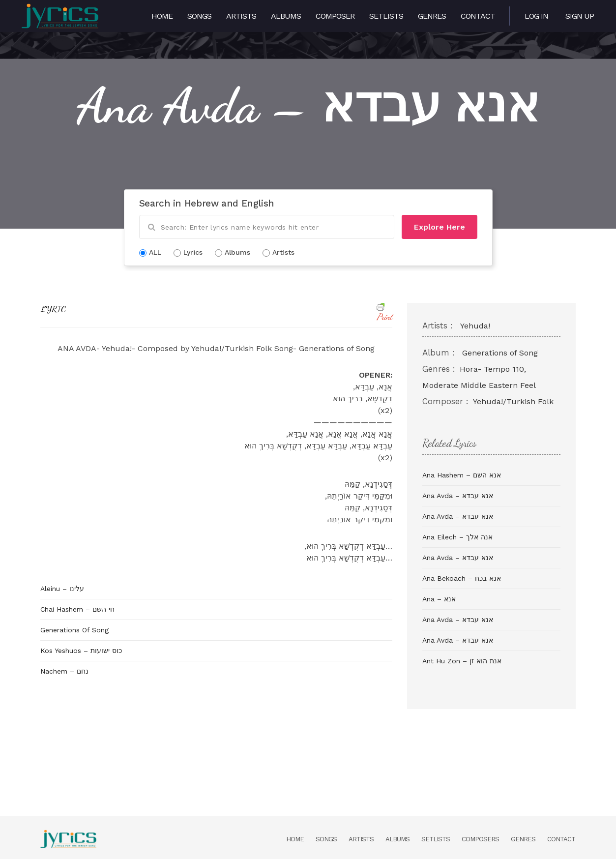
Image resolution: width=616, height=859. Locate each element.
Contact (478, 16)
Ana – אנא (439, 599)
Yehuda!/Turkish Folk (513, 401)
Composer (335, 16)
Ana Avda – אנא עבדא (458, 496)
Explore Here (440, 227)
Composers (480, 839)
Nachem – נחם (64, 671)
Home (162, 16)
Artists (241, 16)
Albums (286, 16)
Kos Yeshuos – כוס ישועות (81, 651)
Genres (432, 16)
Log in (536, 16)
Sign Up (580, 16)
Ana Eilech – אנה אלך (457, 537)
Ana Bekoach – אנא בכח (462, 578)
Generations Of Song (74, 630)
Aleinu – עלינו (62, 589)
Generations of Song (500, 353)
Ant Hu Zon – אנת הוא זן (462, 661)
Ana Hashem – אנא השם (462, 475)
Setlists (386, 16)
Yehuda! (475, 326)
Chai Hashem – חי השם (77, 609)
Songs (199, 16)
